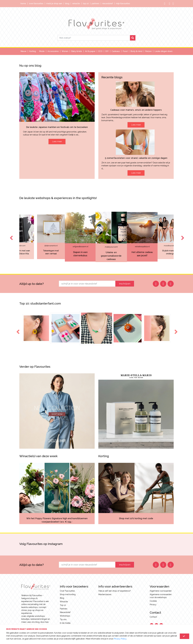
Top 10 (86, 4)
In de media (65, 623)
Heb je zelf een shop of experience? (115, 591)
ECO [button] (100, 51)
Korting (33, 51)
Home (23, 4)
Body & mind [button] (136, 51)
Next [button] (182, 236)
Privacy (153, 605)
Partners (96, 4)
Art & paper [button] (90, 51)
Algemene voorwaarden (161, 591)
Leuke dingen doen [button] (164, 51)
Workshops (65, 616)
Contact (153, 617)
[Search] (94, 38)
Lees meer (57, 141)
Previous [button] (11, 236)
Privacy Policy (120, 639)
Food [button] (125, 51)
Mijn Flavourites (123, 4)
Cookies (153, 601)
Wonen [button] (65, 51)
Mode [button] (42, 51)
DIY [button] (107, 51)
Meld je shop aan (54, 4)
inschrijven (125, 284)
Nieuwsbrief (108, 4)
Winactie (76, 4)
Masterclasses (105, 594)
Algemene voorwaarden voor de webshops (161, 596)
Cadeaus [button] (116, 51)
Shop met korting (68, 594)
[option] (96, 237)
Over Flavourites (36, 4)
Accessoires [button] (53, 51)
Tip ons (63, 619)
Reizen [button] (148, 51)
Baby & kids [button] (77, 51)
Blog (67, 4)
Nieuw (23, 51)
